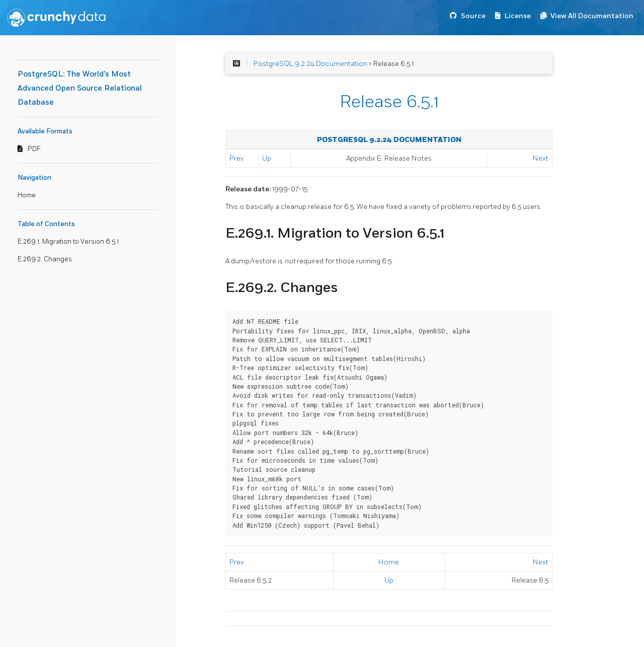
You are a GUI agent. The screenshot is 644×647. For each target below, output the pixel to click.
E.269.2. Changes (45, 259)
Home (27, 195)
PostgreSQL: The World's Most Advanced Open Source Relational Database (80, 88)
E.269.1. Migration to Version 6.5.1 (68, 242)
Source (473, 16)
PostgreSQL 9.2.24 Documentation (310, 64)
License (518, 16)
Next (541, 158)
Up (267, 158)
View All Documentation (592, 16)
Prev (237, 158)
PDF (34, 149)
